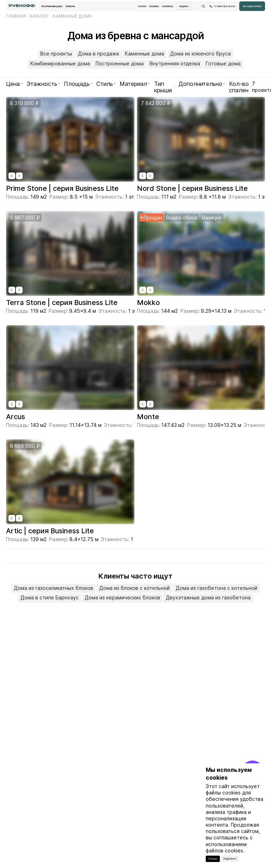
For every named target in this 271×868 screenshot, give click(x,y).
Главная (16, 16)
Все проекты (56, 54)
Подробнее (230, 859)
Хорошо (213, 859)
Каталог (39, 16)
